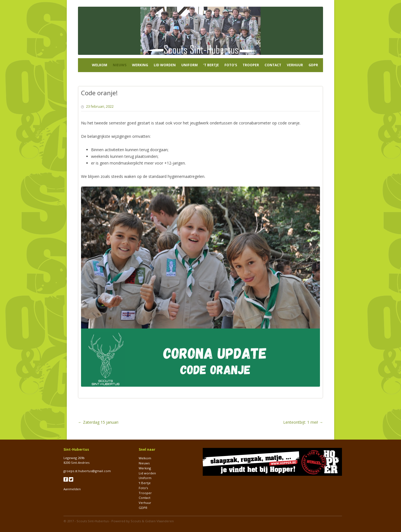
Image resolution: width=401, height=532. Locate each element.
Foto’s (231, 65)
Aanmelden (72, 489)
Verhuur (295, 65)
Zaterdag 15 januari (98, 422)
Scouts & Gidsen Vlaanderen (152, 521)
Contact (273, 65)
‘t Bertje (211, 65)
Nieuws (120, 65)
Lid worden (165, 65)
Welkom (100, 65)
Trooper (251, 65)
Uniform (190, 65)
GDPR (313, 65)
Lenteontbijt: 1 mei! (303, 422)
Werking (140, 65)
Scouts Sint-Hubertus (93, 521)
